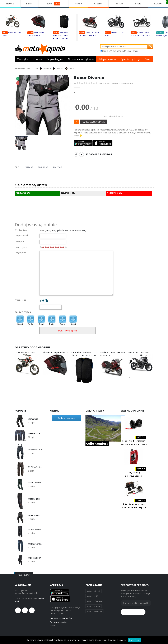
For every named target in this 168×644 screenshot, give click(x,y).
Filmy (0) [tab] (29, 167)
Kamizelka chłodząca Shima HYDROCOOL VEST (61, 36)
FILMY (29, 4)
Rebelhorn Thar (35, 450)
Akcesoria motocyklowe (81, 59)
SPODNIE (60, 68)
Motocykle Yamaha (94, 601)
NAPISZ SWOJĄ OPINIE (93, 122)
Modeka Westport (35, 529)
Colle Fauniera (97, 444)
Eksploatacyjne (55, 59)
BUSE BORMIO (35, 482)
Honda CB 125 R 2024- (139, 352)
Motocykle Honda (94, 591)
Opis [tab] (17, 167)
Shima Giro (33, 419)
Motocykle (23, 59)
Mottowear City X (35, 544)
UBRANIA (47, 68)
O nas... (53, 626)
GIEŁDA (98, 4)
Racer (72, 68)
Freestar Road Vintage (35, 433)
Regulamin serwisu (59, 622)
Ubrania (37, 59)
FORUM (119, 4)
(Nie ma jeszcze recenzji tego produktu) (116, 83)
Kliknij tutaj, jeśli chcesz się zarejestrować (65, 230)
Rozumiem (134, 640)
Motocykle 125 (92, 596)
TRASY (78, 4)
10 (66, 247)
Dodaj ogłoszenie (66, 418)
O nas (148, 59)
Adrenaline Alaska (35, 515)
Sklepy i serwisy (107, 59)
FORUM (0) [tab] (43, 167)
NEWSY (10, 4)
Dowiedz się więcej (117, 640)
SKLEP (139, 4)
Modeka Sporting (35, 558)
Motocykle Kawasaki (95, 611)
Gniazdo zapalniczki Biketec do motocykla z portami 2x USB (134, 507)
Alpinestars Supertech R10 (55, 352)
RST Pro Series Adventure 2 (35, 467)
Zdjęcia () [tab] (58, 167)
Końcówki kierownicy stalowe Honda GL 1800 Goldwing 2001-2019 (134, 444)
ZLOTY (53, 4)
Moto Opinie (32, 68)
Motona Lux (34, 499)
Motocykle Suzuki (94, 606)
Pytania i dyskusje (130, 59)
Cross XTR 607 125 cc (25, 352)
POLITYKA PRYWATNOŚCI (61, 618)
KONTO (158, 4)
